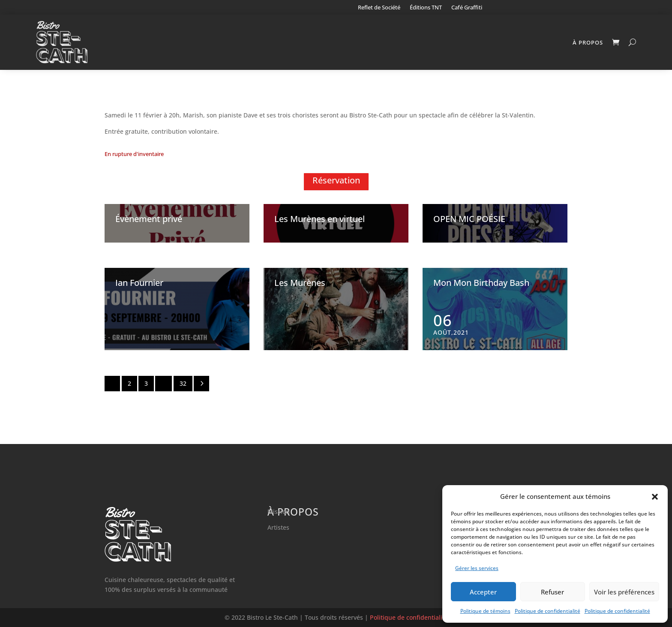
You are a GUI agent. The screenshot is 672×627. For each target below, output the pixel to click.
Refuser (552, 592)
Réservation (336, 180)
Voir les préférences (624, 592)
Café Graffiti (467, 8)
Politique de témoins (485, 611)
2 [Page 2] (129, 383)
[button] (655, 497)
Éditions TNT (426, 8)
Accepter (483, 592)
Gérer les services (477, 568)
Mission (279, 511)
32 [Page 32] (183, 383)
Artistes (278, 527)
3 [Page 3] (146, 383)
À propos (588, 42)
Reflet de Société (379, 8)
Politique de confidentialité (547, 611)
